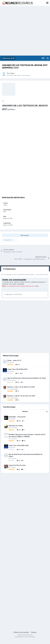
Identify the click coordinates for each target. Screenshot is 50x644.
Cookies (34, 632)
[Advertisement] (24, 31)
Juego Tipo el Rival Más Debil (17, 369)
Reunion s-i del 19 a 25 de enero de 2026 (21, 396)
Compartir (25, 235)
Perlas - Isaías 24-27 (14, 360)
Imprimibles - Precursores (17, 417)
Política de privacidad (21, 632)
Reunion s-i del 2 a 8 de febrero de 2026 (21, 387)
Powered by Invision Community (25, 637)
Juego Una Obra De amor (17, 465)
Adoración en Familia (16, 426)
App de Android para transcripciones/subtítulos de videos (27, 378)
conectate (20, 284)
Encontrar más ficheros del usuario (18, 75)
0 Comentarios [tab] (9, 269)
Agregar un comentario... (14, 294)
